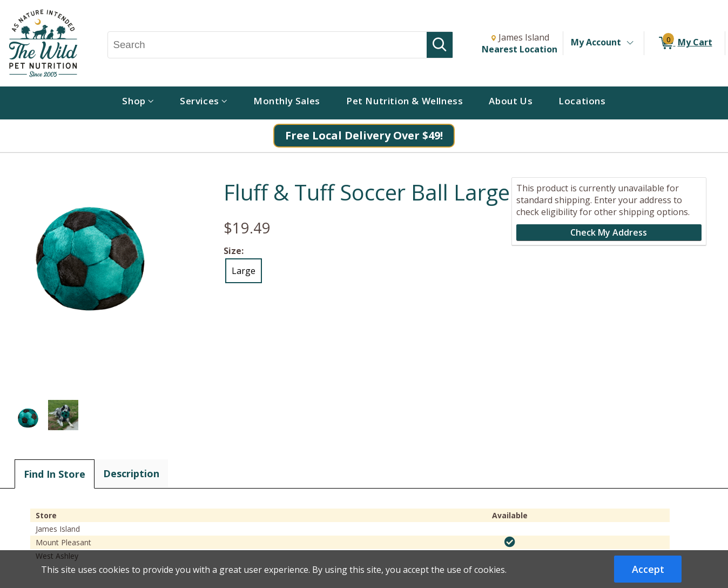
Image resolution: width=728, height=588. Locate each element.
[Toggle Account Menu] (630, 43)
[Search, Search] (268, 45)
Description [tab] (131, 473)
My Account (596, 42)
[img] (510, 542)
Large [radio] (244, 271)
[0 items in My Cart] (685, 43)
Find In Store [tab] (55, 474)
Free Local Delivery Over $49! (364, 135)
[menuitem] (138, 103)
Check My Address (609, 232)
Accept (648, 569)
